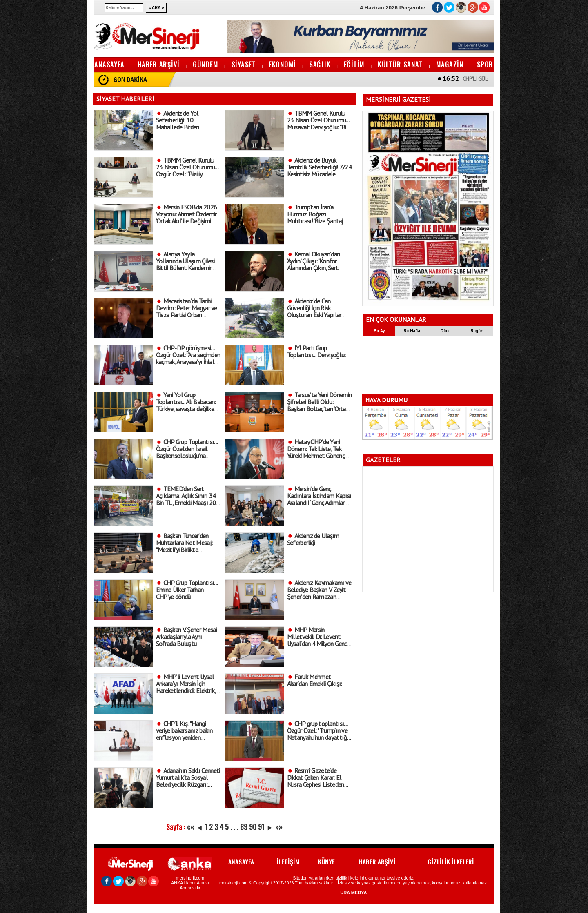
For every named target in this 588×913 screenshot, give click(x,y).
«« (190, 827)
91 (261, 827)
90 (253, 827)
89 (244, 827)
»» (279, 827)
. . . (234, 827)
